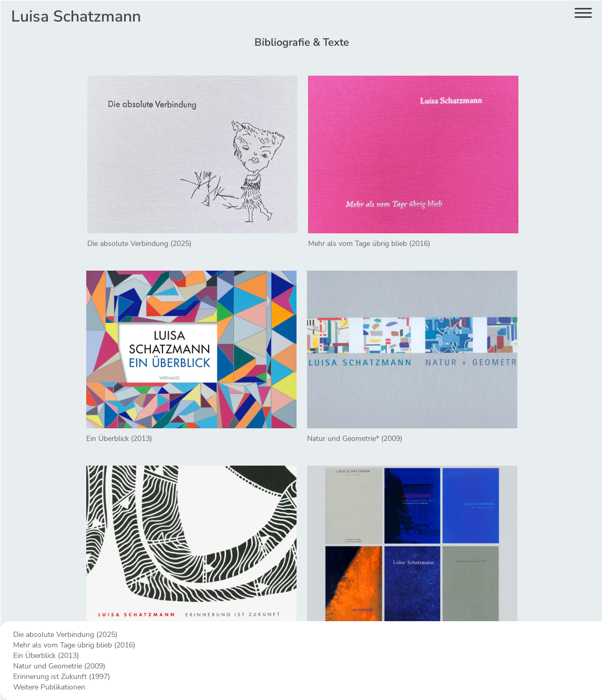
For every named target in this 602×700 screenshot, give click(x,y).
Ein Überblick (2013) (46, 656)
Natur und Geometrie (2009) (59, 666)
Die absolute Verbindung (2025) (65, 635)
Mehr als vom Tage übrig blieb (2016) (74, 645)
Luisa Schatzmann (76, 17)
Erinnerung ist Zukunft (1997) (62, 677)
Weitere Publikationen (49, 687)
